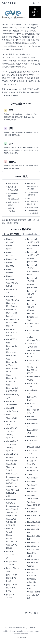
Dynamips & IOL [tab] (30, 234)
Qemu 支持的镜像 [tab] (11, 234)
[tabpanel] (21, 419)
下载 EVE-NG (35, 12)
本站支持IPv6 (21, 637)
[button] (38, 3)
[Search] (34, 3)
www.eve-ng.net (14, 89)
